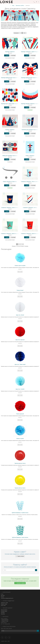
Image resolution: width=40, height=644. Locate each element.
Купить (7, 56)
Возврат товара (4, 604)
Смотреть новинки (20, 583)
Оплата (2, 597)
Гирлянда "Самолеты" (10, 52)
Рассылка (3, 614)
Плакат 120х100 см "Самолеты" (10, 182)
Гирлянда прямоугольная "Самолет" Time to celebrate (13, 78)
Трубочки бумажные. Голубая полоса (20, 513)
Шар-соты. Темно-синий (20, 364)
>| (23, 244)
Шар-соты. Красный (20, 340)
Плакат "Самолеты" (30, 156)
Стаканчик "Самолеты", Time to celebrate (30, 182)
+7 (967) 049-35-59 (5, 620)
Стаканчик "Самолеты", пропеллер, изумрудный (12, 234)
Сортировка (17, 33)
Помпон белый (20, 290)
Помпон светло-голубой (20, 266)
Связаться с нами (4, 603)
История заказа (4, 611)
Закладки (3, 613)
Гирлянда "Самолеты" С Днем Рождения (30, 52)
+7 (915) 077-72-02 (5, 621)
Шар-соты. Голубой (20, 389)
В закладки (13, 56)
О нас (2, 594)
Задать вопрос (20, 556)
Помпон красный (20, 414)
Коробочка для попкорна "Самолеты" (30, 130)
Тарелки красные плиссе (20, 463)
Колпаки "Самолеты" (10, 130)
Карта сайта (3, 605)
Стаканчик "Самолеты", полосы (30, 208)
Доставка (3, 596)
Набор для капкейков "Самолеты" (10, 156)
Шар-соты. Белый (20, 315)
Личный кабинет (4, 610)
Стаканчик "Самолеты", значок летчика (10, 208)
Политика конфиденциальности (7, 598)
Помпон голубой (20, 439)
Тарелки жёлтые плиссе (20, 488)
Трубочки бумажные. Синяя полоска (20, 537)
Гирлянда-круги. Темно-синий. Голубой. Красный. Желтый (14, 104)
